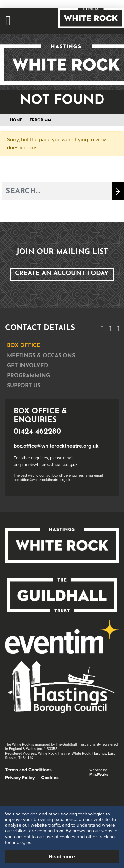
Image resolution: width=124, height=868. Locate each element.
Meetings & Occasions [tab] (41, 356)
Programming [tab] (28, 376)
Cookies (50, 778)
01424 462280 (37, 432)
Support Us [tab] (24, 386)
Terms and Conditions (28, 770)
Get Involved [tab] (27, 366)
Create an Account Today (62, 274)
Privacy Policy (20, 778)
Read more (62, 857)
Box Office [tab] (24, 346)
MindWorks (99, 774)
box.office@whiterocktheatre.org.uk (56, 446)
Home (16, 120)
